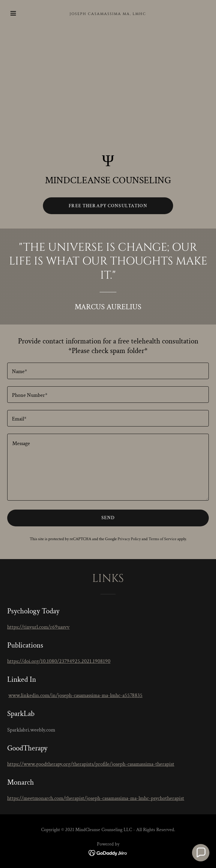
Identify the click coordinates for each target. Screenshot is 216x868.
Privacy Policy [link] (129, 539)
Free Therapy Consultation (108, 206)
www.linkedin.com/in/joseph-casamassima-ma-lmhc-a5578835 (75, 695)
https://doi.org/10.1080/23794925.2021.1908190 (59, 661)
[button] (22, 13)
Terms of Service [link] (162, 539)
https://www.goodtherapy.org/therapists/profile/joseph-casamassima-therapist (91, 764)
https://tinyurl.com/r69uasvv (38, 627)
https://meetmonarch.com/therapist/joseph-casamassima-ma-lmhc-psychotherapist (96, 798)
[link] (108, 13)
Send (108, 518)
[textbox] (108, 371)
